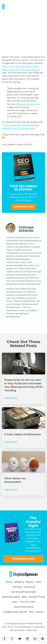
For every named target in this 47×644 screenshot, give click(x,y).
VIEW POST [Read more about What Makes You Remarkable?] (11, 490)
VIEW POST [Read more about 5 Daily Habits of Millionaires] (11, 442)
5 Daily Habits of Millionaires (23, 434)
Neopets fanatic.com (28, 104)
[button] (44, 6)
